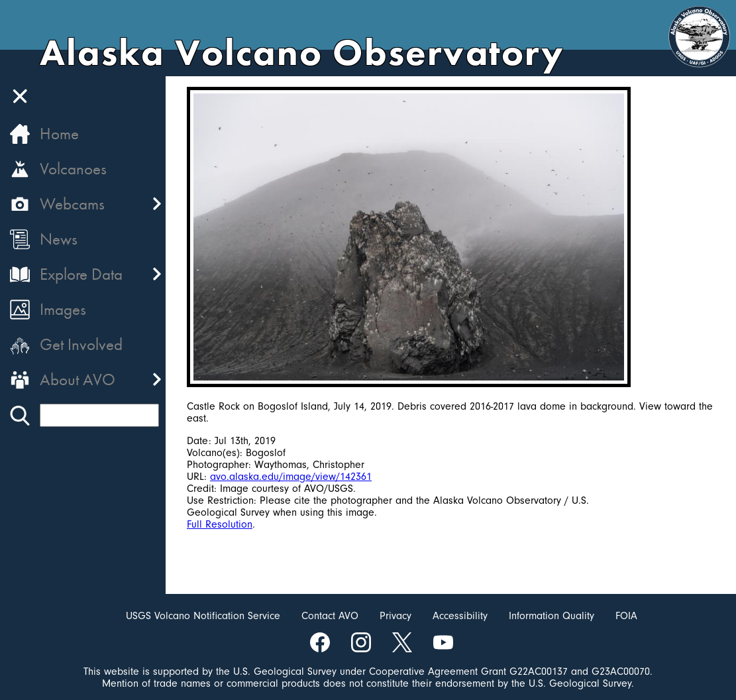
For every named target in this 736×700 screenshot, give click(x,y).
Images (63, 309)
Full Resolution (220, 524)
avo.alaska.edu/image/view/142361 (291, 477)
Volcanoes (73, 169)
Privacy (395, 616)
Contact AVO (330, 616)
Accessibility (460, 616)
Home (59, 134)
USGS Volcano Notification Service (203, 616)
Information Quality (552, 616)
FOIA (626, 616)
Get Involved (81, 344)
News (59, 239)
